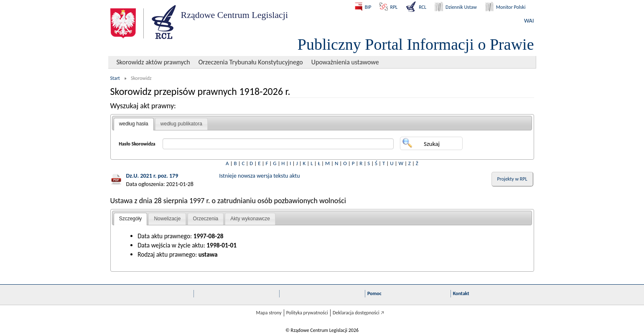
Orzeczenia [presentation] (206, 219)
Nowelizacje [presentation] (167, 219)
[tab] (134, 124)
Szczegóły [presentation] (131, 219)
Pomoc (374, 293)
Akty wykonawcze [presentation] (250, 219)
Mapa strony (269, 313)
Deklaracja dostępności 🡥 (358, 313)
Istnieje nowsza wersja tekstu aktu (260, 176)
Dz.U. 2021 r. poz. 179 (152, 176)
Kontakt (461, 293)
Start (115, 78)
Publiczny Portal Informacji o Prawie (416, 44)
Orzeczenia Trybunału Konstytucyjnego (251, 62)
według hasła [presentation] (134, 124)
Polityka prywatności (307, 313)
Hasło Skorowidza (137, 144)
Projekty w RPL (512, 179)
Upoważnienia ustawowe (345, 62)
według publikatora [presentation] (181, 124)
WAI (529, 21)
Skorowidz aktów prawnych (153, 62)
